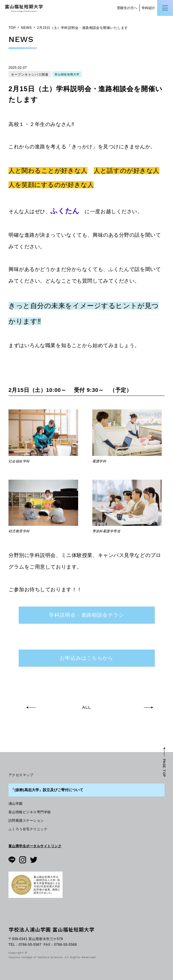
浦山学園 (16, 804)
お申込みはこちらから (86, 658)
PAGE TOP (164, 768)
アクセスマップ (21, 775)
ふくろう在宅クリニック (28, 829)
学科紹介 (148, 8)
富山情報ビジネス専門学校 (30, 812)
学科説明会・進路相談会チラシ (86, 615)
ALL (86, 707)
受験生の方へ (127, 8)
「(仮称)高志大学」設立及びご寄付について (47, 790)
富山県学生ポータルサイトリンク (35, 846)
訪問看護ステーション (26, 821)
